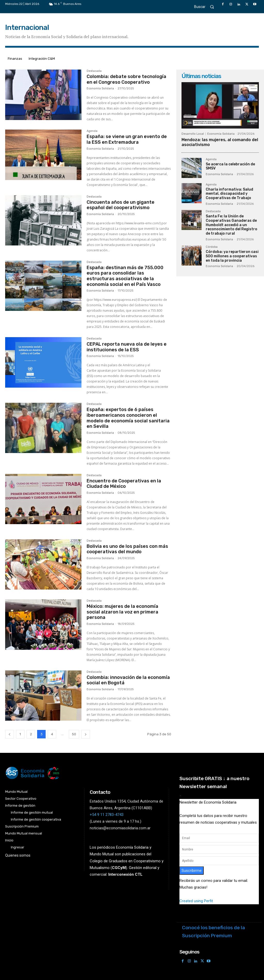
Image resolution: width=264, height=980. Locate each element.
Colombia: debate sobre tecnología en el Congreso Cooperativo (126, 79)
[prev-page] (10, 734)
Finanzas (15, 59)
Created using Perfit (196, 901)
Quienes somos (18, 855)
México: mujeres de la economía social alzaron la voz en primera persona (122, 612)
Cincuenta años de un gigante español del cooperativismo (121, 205)
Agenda (92, 131)
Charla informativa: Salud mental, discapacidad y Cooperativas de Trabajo (229, 194)
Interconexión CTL (125, 874)
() (119, 867)
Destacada (94, 71)
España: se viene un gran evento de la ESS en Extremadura (127, 139)
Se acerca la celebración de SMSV (230, 166)
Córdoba (212, 247)
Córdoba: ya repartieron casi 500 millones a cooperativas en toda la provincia (232, 256)
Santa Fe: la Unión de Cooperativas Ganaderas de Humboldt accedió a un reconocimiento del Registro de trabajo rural (232, 225)
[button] (206, 7)
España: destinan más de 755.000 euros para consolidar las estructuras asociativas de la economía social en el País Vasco (125, 276)
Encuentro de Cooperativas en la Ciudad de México (124, 484)
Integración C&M (42, 59)
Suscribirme (192, 871)
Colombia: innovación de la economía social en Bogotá (128, 680)
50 (74, 734)
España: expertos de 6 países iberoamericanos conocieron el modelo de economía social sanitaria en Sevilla (128, 418)
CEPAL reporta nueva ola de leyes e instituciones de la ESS (127, 347)
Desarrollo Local (193, 134)
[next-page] (86, 734)
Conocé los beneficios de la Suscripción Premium (213, 932)
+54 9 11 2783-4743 (107, 815)
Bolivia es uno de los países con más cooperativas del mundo (127, 549)
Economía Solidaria (100, 88)
